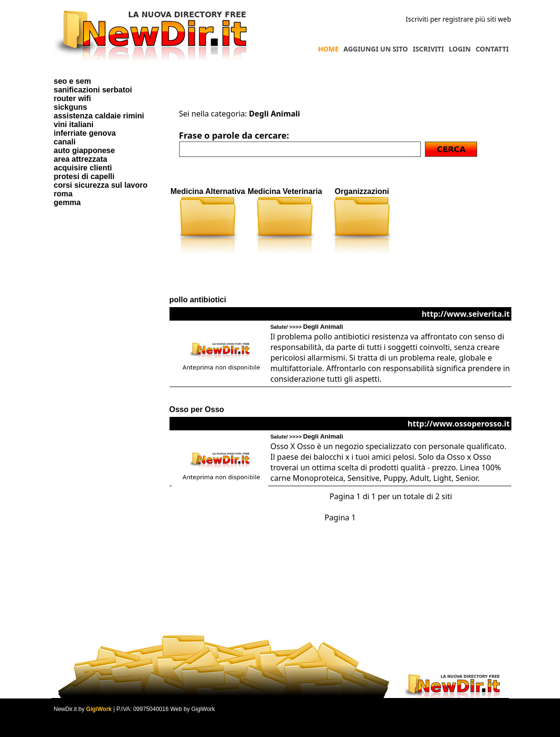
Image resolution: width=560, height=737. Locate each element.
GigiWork (99, 709)
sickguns (71, 107)
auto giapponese (85, 150)
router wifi (72, 98)
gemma (67, 202)
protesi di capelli (84, 176)
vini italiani (74, 124)
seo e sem (72, 81)
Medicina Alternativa (208, 191)
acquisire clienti (83, 168)
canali (65, 142)
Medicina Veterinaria (285, 191)
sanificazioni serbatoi (93, 90)
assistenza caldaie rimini (99, 116)
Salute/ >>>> (307, 327)
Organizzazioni (362, 191)
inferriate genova (85, 133)
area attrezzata (81, 159)
